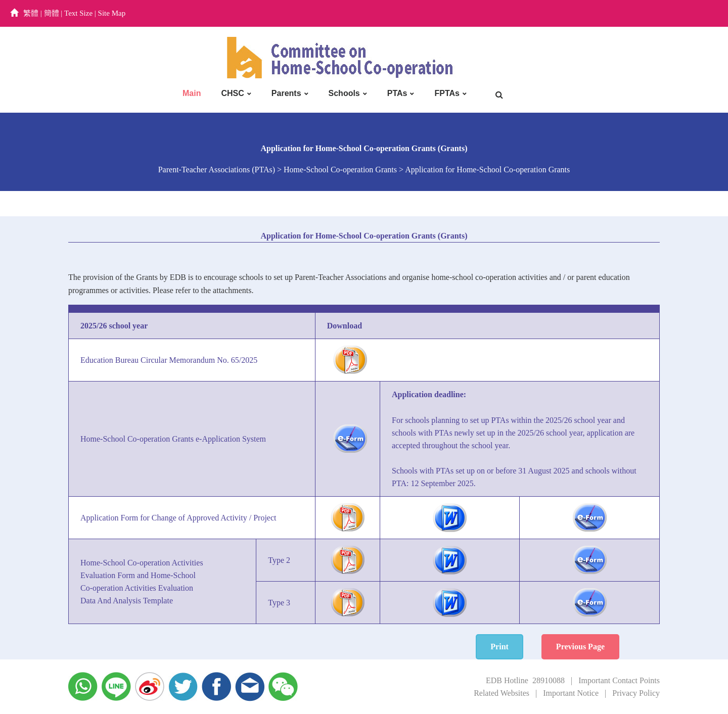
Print (499, 647)
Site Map (112, 13)
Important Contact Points (619, 680)
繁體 (31, 13)
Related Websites (502, 693)
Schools (344, 93)
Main (192, 93)
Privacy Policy (636, 693)
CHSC (232, 93)
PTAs (397, 93)
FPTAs (447, 93)
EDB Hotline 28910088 (525, 680)
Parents (286, 93)
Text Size (78, 13)
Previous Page (580, 647)
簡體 (52, 13)
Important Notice (571, 693)
